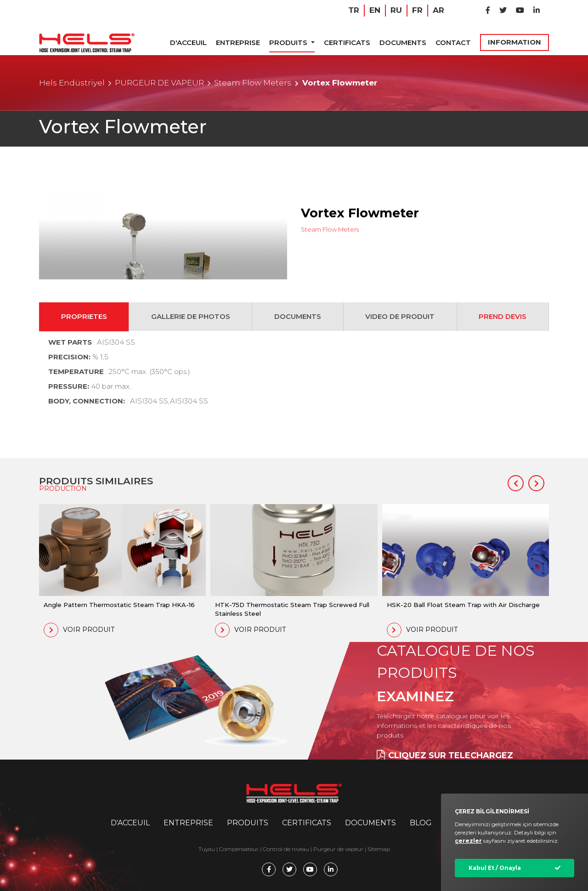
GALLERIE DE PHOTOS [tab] (191, 316)
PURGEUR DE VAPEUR (159, 83)
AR (438, 10)
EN (375, 10)
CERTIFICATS (347, 43)
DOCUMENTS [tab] (298, 316)
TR (354, 10)
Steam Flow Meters (253, 83)
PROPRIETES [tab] (84, 316)
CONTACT (453, 43)
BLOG (421, 823)
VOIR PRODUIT (79, 630)
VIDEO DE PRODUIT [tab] (400, 316)
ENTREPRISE (238, 43)
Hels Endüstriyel (72, 83)
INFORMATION (514, 42)
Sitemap (379, 849)
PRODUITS (289, 43)
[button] (516, 483)
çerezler (468, 841)
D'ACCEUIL (188, 43)
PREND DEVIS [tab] (503, 316)
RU (396, 10)
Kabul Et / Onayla (495, 868)
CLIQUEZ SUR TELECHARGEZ (445, 755)
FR (417, 10)
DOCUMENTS (403, 43)
